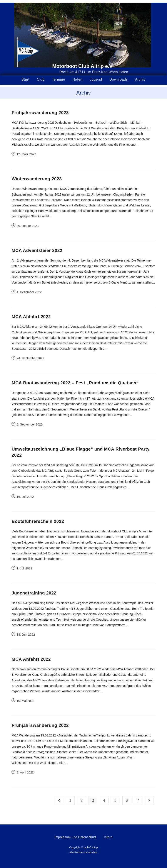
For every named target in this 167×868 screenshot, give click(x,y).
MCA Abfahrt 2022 (31, 317)
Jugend (96, 79)
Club (41, 79)
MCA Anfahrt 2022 (31, 659)
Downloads (119, 79)
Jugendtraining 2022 (34, 593)
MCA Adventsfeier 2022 (37, 250)
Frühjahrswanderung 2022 (40, 725)
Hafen (77, 79)
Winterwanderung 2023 (37, 179)
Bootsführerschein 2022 (38, 521)
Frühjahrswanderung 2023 (40, 113)
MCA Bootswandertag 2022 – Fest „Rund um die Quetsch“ (75, 383)
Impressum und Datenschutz (76, 837)
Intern (108, 837)
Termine (58, 79)
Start (26, 79)
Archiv (140, 79)
